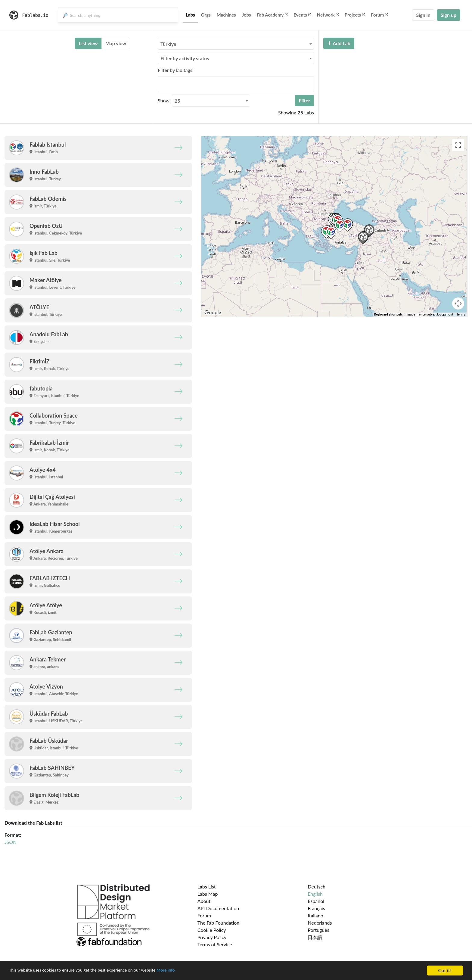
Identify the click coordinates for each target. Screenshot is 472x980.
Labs (190, 15)
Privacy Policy (212, 937)
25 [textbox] (177, 101)
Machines (226, 15)
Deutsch (317, 887)
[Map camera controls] (458, 303)
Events (302, 15)
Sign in (423, 15)
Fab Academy (272, 15)
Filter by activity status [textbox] (185, 58)
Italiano (315, 915)
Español (316, 901)
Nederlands (320, 923)
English (315, 894)
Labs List (207, 887)
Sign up (449, 15)
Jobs (247, 15)
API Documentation (218, 908)
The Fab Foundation (219, 923)
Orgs (206, 15)
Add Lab (339, 43)
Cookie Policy (212, 930)
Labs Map (208, 894)
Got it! (445, 971)
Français (316, 908)
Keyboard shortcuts (388, 314)
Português (318, 930)
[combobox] (236, 44)
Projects (355, 15)
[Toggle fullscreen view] (458, 145)
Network (328, 15)
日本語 (315, 937)
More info (185, 971)
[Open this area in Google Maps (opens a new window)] (213, 313)
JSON (11, 842)
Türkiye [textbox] (168, 44)
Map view (116, 43)
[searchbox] (161, 84)
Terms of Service (215, 944)
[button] (331, 233)
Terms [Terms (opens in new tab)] (461, 314)
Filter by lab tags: (176, 70)
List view (88, 43)
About (204, 901)
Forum (379, 15)
